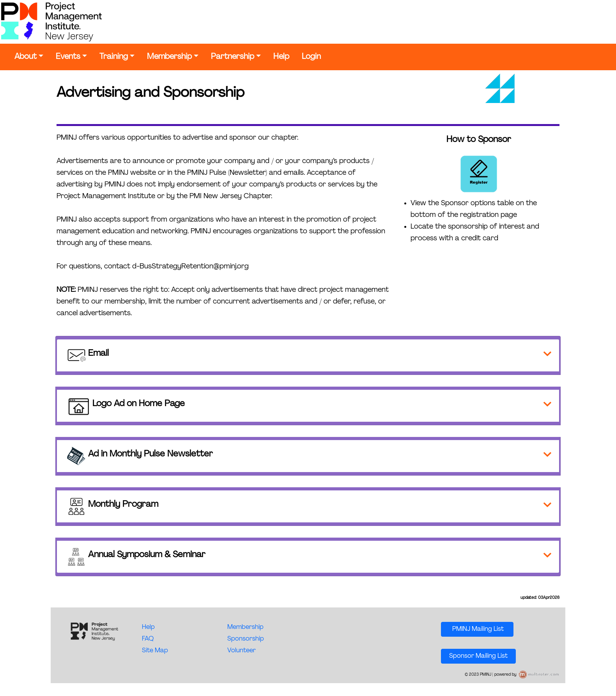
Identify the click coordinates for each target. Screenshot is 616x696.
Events (68, 57)
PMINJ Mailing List (477, 629)
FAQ (148, 639)
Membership (169, 57)
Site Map (155, 651)
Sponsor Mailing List (478, 656)
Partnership (233, 57)
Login (311, 57)
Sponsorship (246, 639)
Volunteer (242, 651)
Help (281, 57)
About (26, 57)
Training (114, 57)
